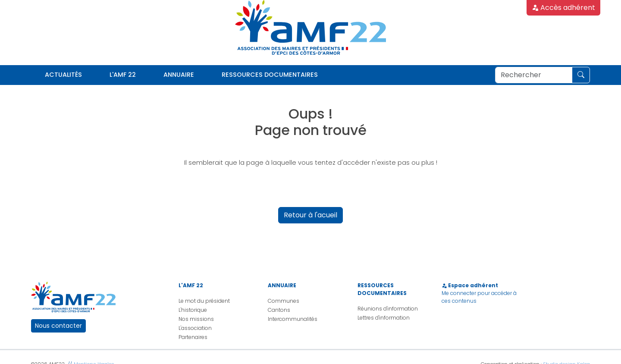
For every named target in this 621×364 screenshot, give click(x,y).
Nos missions (196, 319)
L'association (195, 328)
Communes (284, 301)
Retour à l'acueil (310, 215)
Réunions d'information (388, 309)
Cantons (279, 310)
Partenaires (193, 337)
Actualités (63, 75)
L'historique (193, 310)
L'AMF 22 (123, 75)
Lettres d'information (384, 318)
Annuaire (179, 75)
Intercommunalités (293, 319)
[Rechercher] (534, 75)
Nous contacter (58, 326)
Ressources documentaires (270, 75)
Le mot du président (204, 301)
